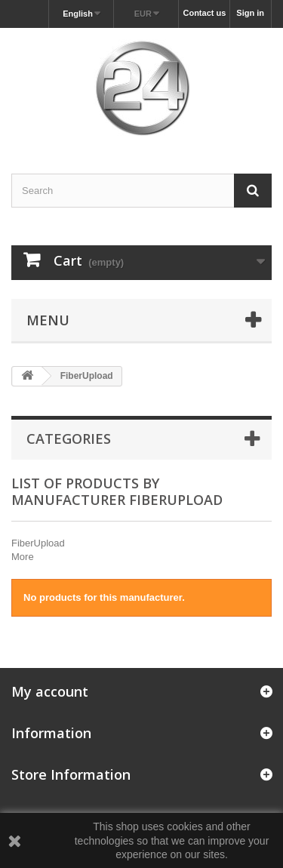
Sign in (250, 13)
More (23, 557)
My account (50, 691)
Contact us (204, 13)
